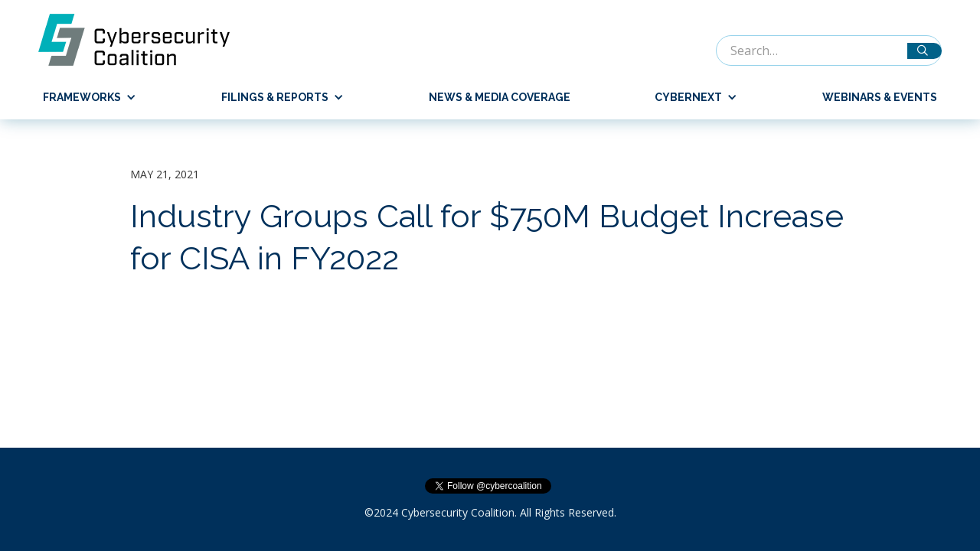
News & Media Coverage (500, 97)
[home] (142, 40)
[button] (83, 97)
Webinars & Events (880, 97)
